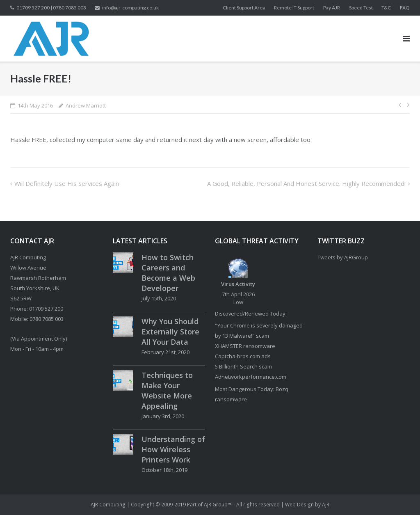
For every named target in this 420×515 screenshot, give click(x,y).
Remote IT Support (294, 8)
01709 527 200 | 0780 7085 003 (51, 8)
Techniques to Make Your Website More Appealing (167, 390)
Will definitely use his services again (67, 183)
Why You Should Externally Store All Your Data (170, 332)
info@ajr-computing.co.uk (130, 8)
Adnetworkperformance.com (251, 377)
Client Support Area (244, 8)
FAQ (405, 8)
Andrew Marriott (86, 105)
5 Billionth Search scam (243, 366)
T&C (386, 8)
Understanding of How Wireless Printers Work (173, 449)
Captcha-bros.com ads (243, 356)
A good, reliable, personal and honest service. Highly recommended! (306, 183)
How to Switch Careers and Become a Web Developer (168, 273)
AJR (326, 505)
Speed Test (361, 8)
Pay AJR (332, 8)
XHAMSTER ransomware (245, 346)
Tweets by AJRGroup (343, 257)
